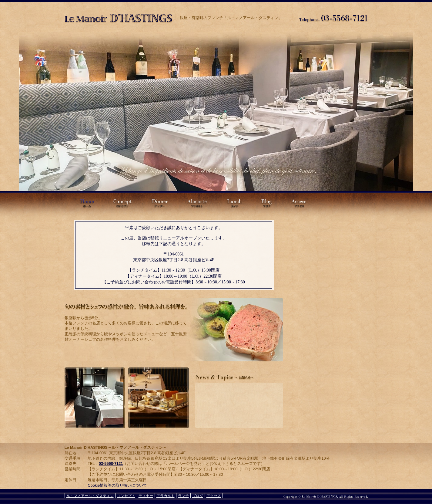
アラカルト (196, 203)
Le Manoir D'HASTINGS (84, 203)
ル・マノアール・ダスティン (119, 16)
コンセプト (122, 203)
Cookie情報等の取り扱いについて (117, 485)
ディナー (159, 203)
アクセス (301, 203)
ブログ (266, 203)
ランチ (234, 203)
